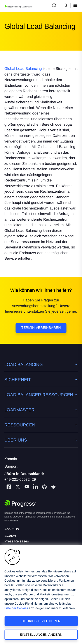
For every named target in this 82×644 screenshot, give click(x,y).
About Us (12, 529)
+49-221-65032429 (20, 479)
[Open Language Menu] (54, 6)
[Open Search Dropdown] (65, 6)
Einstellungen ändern (41, 634)
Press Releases (17, 541)
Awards (10, 536)
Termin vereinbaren (41, 328)
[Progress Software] (20, 503)
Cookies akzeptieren (41, 621)
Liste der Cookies (16, 608)
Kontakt (11, 459)
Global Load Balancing (23, 69)
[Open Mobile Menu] (75, 6)
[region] (41, 594)
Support (11, 466)
